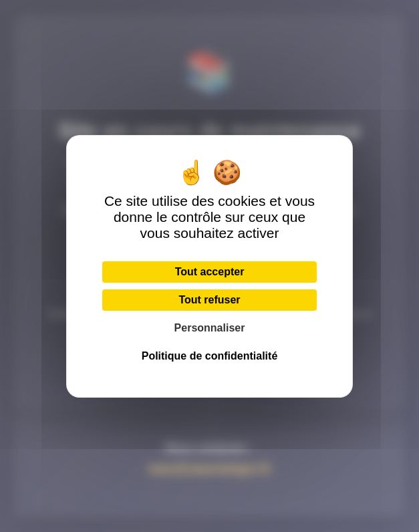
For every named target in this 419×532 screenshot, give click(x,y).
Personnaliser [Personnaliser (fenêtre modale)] (210, 328)
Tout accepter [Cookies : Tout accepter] (210, 272)
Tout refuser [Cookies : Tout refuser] (209, 300)
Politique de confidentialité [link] (210, 356)
